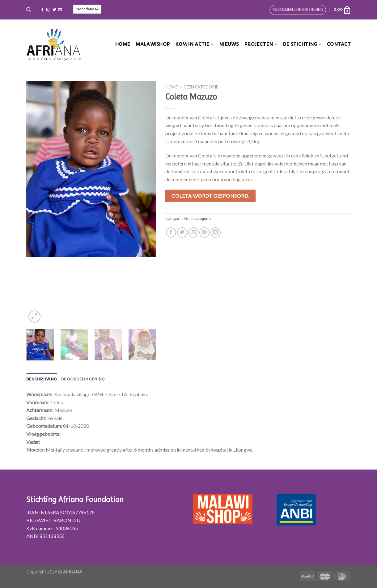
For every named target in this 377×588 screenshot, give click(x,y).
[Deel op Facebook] (171, 232)
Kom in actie (194, 44)
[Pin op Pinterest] (204, 232)
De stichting (302, 44)
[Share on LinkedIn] (216, 232)
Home (123, 44)
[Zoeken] (29, 10)
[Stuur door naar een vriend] (193, 232)
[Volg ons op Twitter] (54, 10)
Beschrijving (42, 379)
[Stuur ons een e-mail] (60, 10)
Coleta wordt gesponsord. (210, 196)
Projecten (261, 44)
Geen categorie (201, 87)
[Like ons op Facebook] (42, 10)
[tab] (42, 379)
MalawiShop (153, 44)
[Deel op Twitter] (182, 232)
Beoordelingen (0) (83, 379)
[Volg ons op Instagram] (48, 10)
